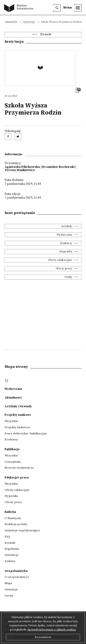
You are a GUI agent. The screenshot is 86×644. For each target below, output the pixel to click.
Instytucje (29, 22)
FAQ (7, 537)
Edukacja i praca (17, 478)
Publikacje (12, 449)
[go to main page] (20, 8)
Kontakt (10, 543)
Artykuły (67, 226)
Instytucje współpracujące (22, 530)
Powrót (46, 35)
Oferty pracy (64, 269)
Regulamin (12, 549)
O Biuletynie (13, 518)
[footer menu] (7, 381)
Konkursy (66, 243)
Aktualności (13, 398)
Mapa (8, 583)
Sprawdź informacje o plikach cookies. (52, 630)
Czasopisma (13, 462)
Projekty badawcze (17, 427)
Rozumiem (43, 637)
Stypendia (66, 252)
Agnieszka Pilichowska (22, 167)
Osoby (68, 277)
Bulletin (10, 512)
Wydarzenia (64, 235)
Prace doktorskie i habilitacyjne (26, 433)
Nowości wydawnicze (19, 468)
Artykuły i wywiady (18, 406)
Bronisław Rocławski (58, 167)
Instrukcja (11, 555)
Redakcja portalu (16, 524)
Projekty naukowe (18, 415)
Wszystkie (11, 421)
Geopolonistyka (16, 571)
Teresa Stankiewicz (20, 170)
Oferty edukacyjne (60, 260)
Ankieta (10, 561)
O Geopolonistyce (17, 577)
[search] (57, 8)
